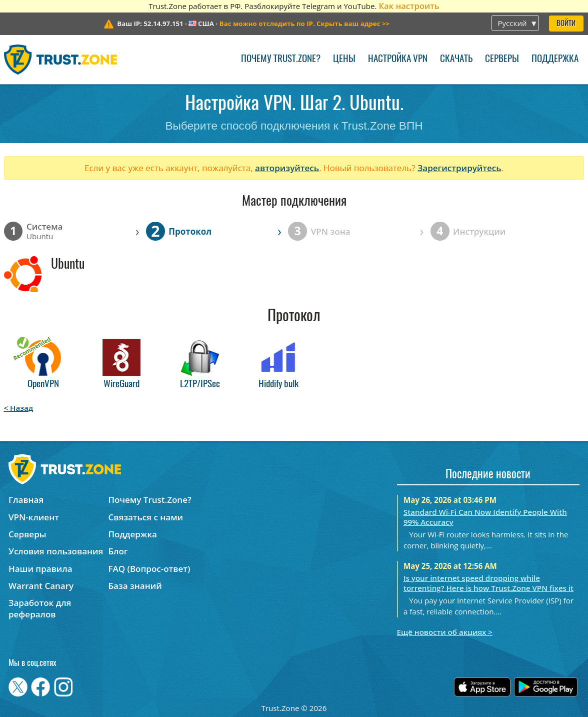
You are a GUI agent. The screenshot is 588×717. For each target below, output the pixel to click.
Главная (26, 500)
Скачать (456, 59)
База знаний (135, 586)
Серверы (502, 59)
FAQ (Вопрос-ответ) (149, 569)
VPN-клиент (34, 517)
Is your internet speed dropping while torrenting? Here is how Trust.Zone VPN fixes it (488, 583)
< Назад (19, 408)
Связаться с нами (145, 517)
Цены (344, 59)
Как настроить (409, 6)
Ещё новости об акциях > (445, 632)
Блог (118, 551)
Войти (566, 24)
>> (304, 24)
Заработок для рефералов (40, 608)
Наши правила (40, 569)
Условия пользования (56, 551)
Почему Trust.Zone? (281, 59)
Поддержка (555, 59)
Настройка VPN (398, 59)
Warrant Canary (41, 586)
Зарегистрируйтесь (459, 168)
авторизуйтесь (287, 168)
